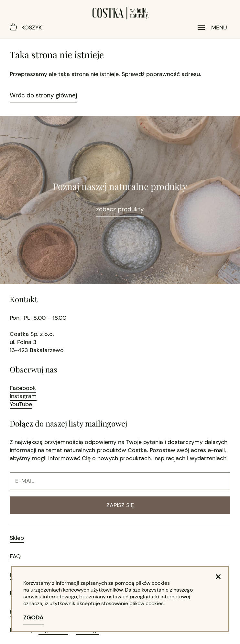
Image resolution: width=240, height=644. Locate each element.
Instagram (23, 396)
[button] (218, 577)
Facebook (23, 388)
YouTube (21, 404)
